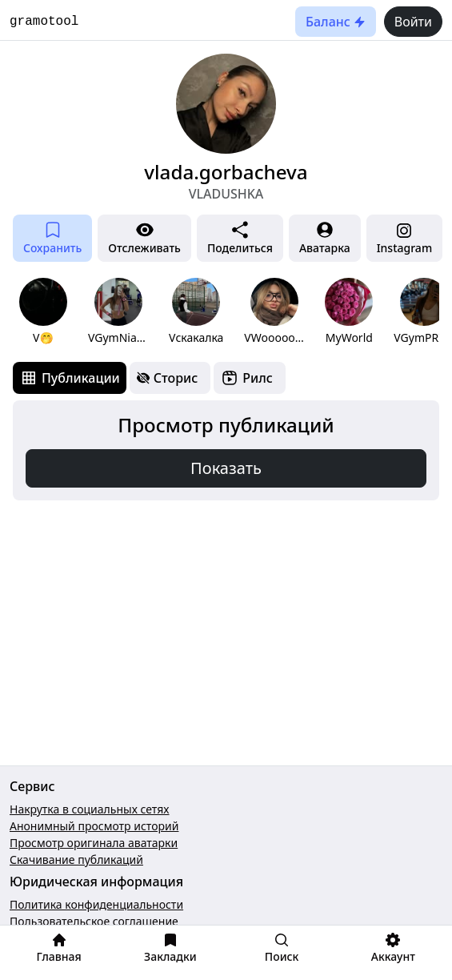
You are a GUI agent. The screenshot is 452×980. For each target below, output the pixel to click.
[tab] (70, 378)
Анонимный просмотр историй (94, 826)
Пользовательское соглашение (94, 921)
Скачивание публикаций (76, 860)
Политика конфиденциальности (96, 904)
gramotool (44, 22)
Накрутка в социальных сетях (90, 809)
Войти (413, 22)
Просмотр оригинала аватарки (94, 843)
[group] (43, 312)
